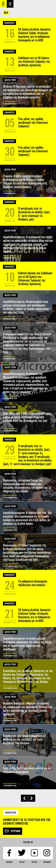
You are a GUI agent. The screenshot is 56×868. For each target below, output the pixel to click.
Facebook (9, 862)
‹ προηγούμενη (24, 798)
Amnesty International (3, 4)
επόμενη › (32, 798)
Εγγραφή (13, 831)
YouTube (34, 862)
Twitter (22, 862)
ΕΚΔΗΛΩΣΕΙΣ (9, 23)
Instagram (47, 862)
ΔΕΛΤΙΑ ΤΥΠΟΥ (10, 80)
